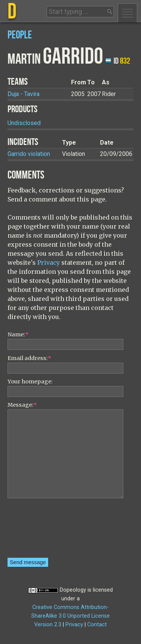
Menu (127, 13)
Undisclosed (24, 123)
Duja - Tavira (23, 94)
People (20, 35)
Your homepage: (30, 382)
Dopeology (73, 590)
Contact (97, 625)
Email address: (29, 358)
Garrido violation (29, 154)
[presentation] (38, 531)
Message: (22, 405)
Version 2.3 (48, 625)
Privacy (49, 262)
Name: (18, 334)
